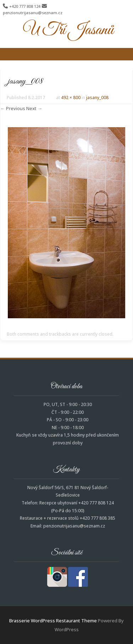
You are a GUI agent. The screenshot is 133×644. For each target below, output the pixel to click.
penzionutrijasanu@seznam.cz (33, 13)
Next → (34, 108)
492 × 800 (71, 98)
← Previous (13, 108)
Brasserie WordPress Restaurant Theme (53, 621)
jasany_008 (97, 98)
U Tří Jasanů (68, 30)
